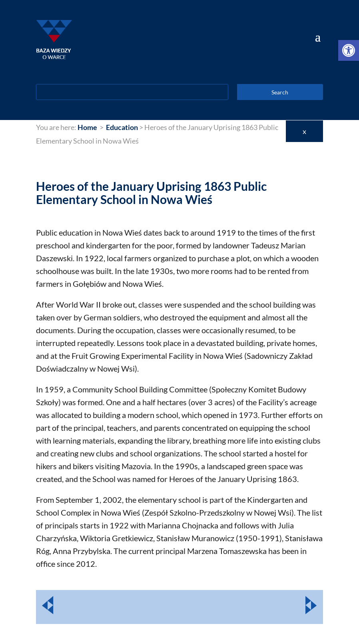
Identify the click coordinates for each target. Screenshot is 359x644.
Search (280, 92)
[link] (349, 50)
